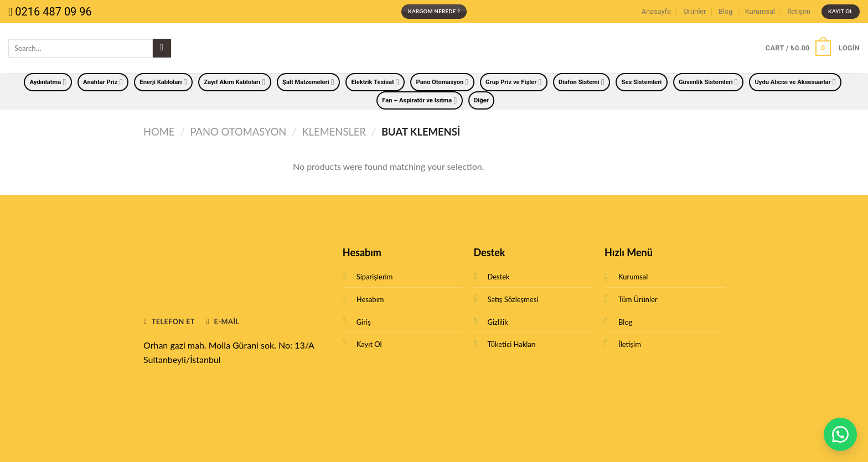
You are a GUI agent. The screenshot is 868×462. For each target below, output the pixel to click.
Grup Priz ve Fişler (513, 82)
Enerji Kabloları (163, 82)
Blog (726, 11)
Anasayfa (656, 11)
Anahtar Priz (103, 82)
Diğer (481, 100)
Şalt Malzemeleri (308, 82)
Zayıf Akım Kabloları (234, 82)
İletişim (799, 11)
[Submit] (162, 48)
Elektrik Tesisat (375, 82)
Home (159, 132)
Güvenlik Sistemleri (708, 82)
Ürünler (694, 11)
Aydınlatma (48, 82)
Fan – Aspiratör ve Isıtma (419, 100)
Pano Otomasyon (443, 82)
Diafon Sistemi (582, 82)
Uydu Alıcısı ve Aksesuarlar (795, 82)
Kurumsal (760, 11)
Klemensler (334, 132)
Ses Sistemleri (642, 82)
